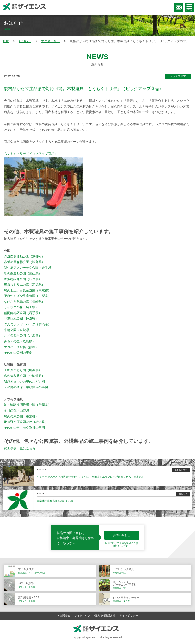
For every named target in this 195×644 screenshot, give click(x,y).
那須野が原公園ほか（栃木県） (26, 422)
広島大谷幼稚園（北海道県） (24, 376)
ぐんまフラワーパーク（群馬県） (28, 324)
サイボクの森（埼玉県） (21, 307)
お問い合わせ (122, 535)
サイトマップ (82, 616)
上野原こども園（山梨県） (23, 370)
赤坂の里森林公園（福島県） (24, 262)
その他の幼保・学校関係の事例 (26, 387)
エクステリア (178, 76)
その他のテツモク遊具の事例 (24, 428)
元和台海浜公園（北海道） (23, 336)
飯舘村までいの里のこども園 (24, 382)
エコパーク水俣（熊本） (21, 347)
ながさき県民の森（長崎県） (24, 302)
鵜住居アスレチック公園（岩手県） (29, 268)
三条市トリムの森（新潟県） (24, 285)
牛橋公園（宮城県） (18, 330)
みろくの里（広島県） (20, 341)
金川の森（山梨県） (18, 411)
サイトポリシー (129, 616)
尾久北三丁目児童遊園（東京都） (28, 290)
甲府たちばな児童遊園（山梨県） (28, 296)
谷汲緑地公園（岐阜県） (21, 319)
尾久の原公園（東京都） (21, 416)
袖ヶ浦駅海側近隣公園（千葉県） (28, 405)
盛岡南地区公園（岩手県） (23, 313)
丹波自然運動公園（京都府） (24, 256)
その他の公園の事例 (18, 353)
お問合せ (65, 616)
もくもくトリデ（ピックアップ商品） (31, 154)
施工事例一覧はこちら (20, 448)
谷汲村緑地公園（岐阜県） (23, 279)
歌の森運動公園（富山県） (23, 273)
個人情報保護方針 (105, 616)
